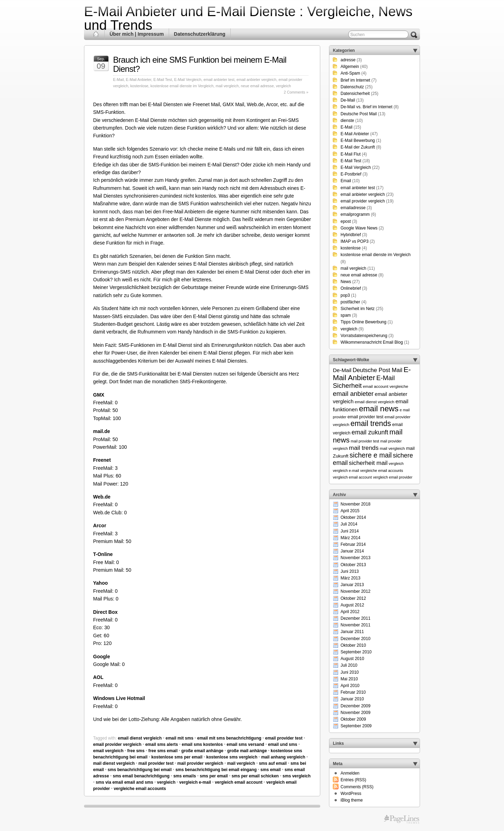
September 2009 (356, 726)
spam (346, 315)
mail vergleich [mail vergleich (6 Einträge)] (392, 448)
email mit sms (179, 738)
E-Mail (118, 80)
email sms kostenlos (202, 744)
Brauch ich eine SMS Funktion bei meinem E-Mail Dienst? (200, 64)
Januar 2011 (352, 632)
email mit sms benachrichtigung (229, 738)
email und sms (283, 744)
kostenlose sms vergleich (232, 757)
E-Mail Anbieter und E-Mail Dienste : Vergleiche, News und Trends (248, 18)
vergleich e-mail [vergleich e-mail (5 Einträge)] (346, 471)
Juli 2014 (349, 524)
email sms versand (245, 744)
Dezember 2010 (355, 639)
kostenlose (139, 86)
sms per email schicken (255, 776)
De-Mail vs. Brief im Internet (366, 107)
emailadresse (353, 208)
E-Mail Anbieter (139, 80)
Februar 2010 (353, 692)
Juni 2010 (350, 672)
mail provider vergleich (200, 763)
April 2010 (350, 686)
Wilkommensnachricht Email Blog (372, 342)
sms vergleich (296, 776)
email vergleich (108, 751)
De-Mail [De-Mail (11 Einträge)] (342, 370)
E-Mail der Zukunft (358, 147)
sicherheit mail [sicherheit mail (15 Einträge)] (368, 463)
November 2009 (355, 713)
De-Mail (348, 100)
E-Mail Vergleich (188, 80)
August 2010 (352, 659)
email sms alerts (162, 744)
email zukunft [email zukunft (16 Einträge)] (370, 432)
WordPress (351, 794)
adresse (348, 60)
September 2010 (356, 652)
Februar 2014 (353, 544)
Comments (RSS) (357, 787)
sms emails (185, 776)
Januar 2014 (352, 551)
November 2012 (355, 591)
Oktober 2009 (353, 719)
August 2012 (352, 605)
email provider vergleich (117, 744)
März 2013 (351, 578)
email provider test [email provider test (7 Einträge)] (366, 417)
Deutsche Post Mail (359, 114)
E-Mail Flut (351, 154)
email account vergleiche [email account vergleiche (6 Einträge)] (386, 386)
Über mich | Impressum (137, 34)
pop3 (345, 295)
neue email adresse (257, 86)
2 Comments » (296, 92)
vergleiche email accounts (140, 789)
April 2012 (350, 612)
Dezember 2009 (355, 706)
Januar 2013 (352, 585)
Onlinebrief (351, 288)
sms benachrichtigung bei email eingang (216, 770)
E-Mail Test (163, 80)
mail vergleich (227, 86)
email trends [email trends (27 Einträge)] (371, 424)
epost (346, 221)
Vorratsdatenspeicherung (364, 336)
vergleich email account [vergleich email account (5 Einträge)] (352, 477)
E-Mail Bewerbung (358, 140)
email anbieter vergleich (257, 80)
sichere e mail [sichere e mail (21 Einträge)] (371, 455)
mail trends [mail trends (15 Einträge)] (364, 448)
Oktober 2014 (353, 517)
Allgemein (350, 67)
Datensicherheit (355, 94)
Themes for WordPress (402, 819)
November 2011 (355, 625)
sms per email (214, 776)
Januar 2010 (352, 699)
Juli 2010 (349, 665)
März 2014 (351, 538)
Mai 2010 (349, 679)
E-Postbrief (351, 174)
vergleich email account (239, 782)
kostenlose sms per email (177, 757)
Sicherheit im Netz (358, 309)
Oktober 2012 (353, 598)
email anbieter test (219, 80)
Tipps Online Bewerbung (363, 322)
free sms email (163, 751)
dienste (347, 121)
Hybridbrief (351, 235)
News (346, 282)
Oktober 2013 (353, 565)
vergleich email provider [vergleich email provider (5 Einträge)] (393, 477)
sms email (271, 770)
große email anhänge (202, 751)
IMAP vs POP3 (355, 241)
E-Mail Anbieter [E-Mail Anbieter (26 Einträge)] (372, 373)
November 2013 (355, 558)
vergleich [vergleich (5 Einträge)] (396, 463)
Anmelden (350, 773)
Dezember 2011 (355, 618)
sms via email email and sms (125, 782)
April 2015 (350, 511)
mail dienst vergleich (114, 763)
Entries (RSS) (353, 780)
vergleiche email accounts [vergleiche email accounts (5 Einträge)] (382, 471)
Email (346, 181)
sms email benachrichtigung (141, 776)
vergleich (283, 86)
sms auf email (273, 763)
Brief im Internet (355, 80)
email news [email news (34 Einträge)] (379, 408)
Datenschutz (352, 87)
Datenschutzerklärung (200, 34)
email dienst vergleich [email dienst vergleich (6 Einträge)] (374, 402)
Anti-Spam (350, 73)
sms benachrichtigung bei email (140, 770)
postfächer (350, 302)
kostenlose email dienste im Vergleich (182, 86)
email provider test (284, 738)
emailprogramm (355, 214)
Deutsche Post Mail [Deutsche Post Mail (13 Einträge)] (377, 370)
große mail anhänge (247, 751)
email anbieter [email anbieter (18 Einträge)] (353, 394)
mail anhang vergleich (283, 757)
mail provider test (156, 763)
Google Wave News (359, 228)
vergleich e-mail (195, 782)
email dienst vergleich (140, 738)
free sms (136, 751)
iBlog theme (352, 800)
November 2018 (355, 504)
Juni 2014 (350, 531)
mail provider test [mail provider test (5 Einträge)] (365, 441)
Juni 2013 (350, 571)
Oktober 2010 (353, 645)
